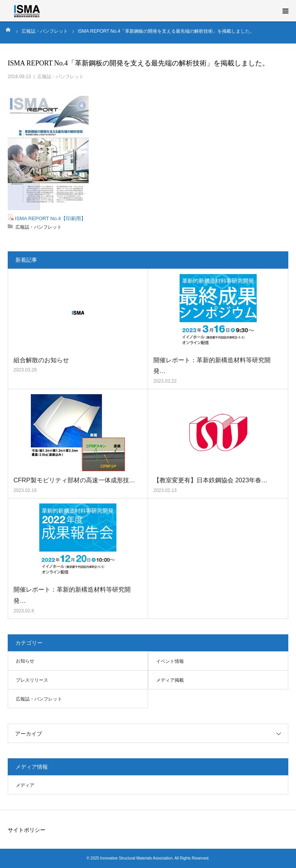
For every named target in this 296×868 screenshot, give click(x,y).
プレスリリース (32, 680)
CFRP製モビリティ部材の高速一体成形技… (74, 480)
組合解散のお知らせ (41, 360)
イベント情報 (170, 661)
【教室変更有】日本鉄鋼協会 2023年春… (210, 480)
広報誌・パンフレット (61, 77)
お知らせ (25, 661)
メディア (25, 785)
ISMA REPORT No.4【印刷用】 (50, 218)
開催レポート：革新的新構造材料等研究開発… (212, 366)
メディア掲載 (170, 680)
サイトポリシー (27, 830)
